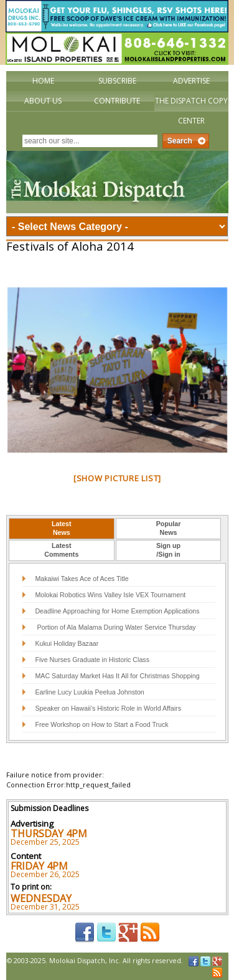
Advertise (191, 81)
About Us (43, 101)
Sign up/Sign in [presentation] (168, 550)
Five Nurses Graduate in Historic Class (92, 660)
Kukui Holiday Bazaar (67, 643)
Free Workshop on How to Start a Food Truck (101, 724)
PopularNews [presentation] (169, 528)
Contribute (117, 101)
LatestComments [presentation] (61, 550)
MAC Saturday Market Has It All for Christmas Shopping (117, 676)
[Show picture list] (117, 478)
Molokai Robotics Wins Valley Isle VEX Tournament (110, 595)
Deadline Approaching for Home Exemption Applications (117, 611)
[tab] (62, 529)
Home (43, 81)
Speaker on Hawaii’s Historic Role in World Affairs (108, 708)
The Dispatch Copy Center (191, 111)
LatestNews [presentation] (61, 528)
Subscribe (117, 81)
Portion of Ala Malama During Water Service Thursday (115, 627)
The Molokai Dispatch (117, 182)
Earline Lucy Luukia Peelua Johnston (89, 692)
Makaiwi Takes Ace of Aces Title (82, 579)
